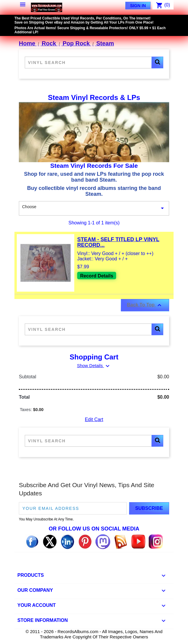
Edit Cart (94, 419)
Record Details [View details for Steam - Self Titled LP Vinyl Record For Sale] (97, 276)
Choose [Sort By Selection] (94, 208)
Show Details (94, 365)
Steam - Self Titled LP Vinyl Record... (118, 242)
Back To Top (145, 305)
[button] (157, 63)
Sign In (138, 6)
